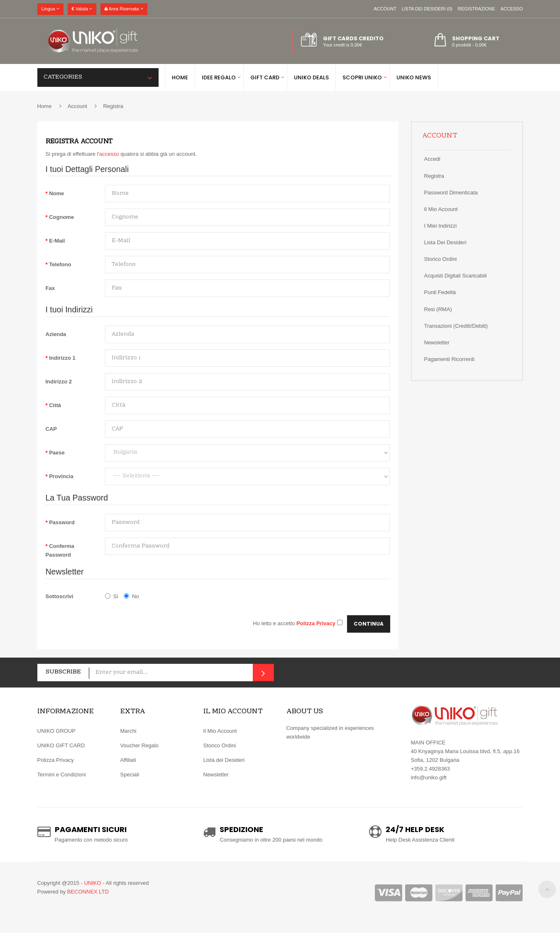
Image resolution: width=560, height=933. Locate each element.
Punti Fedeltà (440, 292)
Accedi (432, 159)
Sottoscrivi (60, 596)
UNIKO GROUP (56, 731)
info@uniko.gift (429, 777)
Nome (56, 193)
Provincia (61, 476)
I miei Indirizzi (441, 226)
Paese (57, 453)
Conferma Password (60, 550)
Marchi (128, 731)
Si (112, 596)
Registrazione (477, 9)
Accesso (512, 9)
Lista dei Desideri (445, 242)
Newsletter (437, 343)
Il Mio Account (441, 209)
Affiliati (128, 760)
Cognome (61, 217)
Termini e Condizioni (62, 775)
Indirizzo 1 (62, 358)
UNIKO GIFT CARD (61, 745)
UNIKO (92, 883)
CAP (51, 429)
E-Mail (57, 241)
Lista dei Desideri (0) (427, 9)
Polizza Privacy (56, 760)
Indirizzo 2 (59, 382)
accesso (109, 154)
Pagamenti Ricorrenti (449, 359)
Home (45, 106)
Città (55, 405)
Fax (50, 288)
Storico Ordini (220, 745)
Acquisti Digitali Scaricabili (456, 276)
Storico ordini (441, 259)
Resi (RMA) (438, 309)
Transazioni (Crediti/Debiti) (456, 326)
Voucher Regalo (140, 745)
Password (62, 522)
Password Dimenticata (451, 193)
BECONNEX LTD (88, 892)
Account (385, 9)
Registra (113, 106)
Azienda (56, 334)
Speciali (130, 775)
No (131, 596)
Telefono (60, 264)
